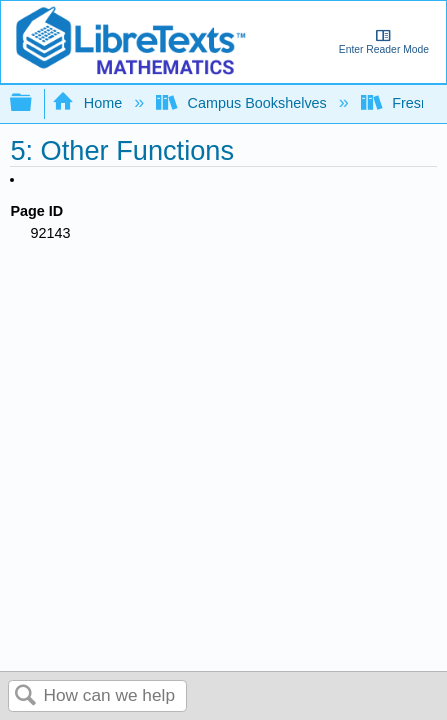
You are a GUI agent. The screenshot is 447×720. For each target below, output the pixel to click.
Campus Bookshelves (243, 103)
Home (89, 103)
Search (26, 696)
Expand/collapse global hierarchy (34, 103)
